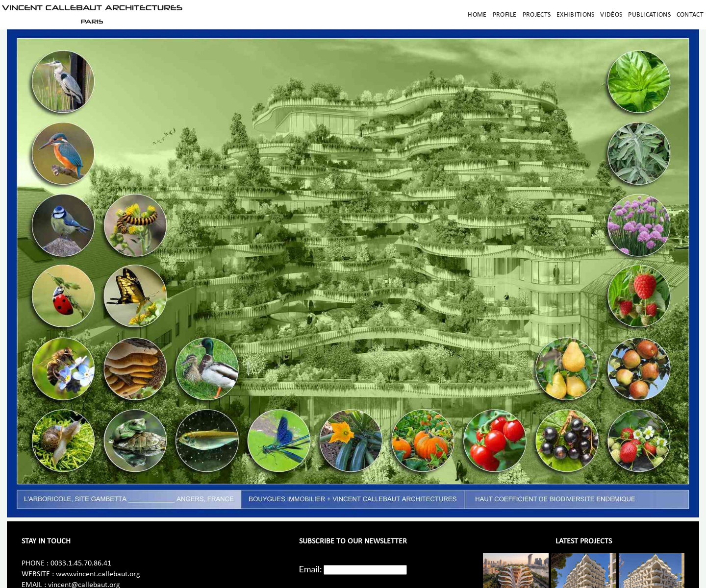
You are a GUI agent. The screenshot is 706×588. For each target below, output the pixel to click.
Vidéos (611, 15)
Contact (690, 15)
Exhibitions (575, 15)
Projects (537, 15)
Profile (505, 15)
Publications (649, 15)
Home (477, 15)
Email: (311, 569)
